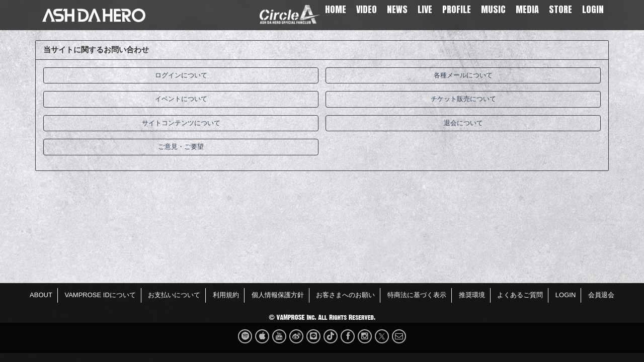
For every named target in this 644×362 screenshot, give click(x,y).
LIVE (425, 9)
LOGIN (593, 9)
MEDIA (527, 9)
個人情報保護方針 (278, 295)
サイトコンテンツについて (181, 123)
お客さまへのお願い (345, 295)
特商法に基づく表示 (417, 295)
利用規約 (226, 295)
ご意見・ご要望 (181, 147)
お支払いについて (174, 295)
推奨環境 (472, 295)
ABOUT (41, 295)
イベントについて (181, 99)
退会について (463, 123)
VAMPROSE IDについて (100, 295)
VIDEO (367, 9)
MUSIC (493, 9)
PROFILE (457, 9)
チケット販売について (463, 99)
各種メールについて (463, 75)
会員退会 (601, 295)
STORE (560, 9)
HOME (336, 9)
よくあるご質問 (520, 295)
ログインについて (181, 75)
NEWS (397, 9)
